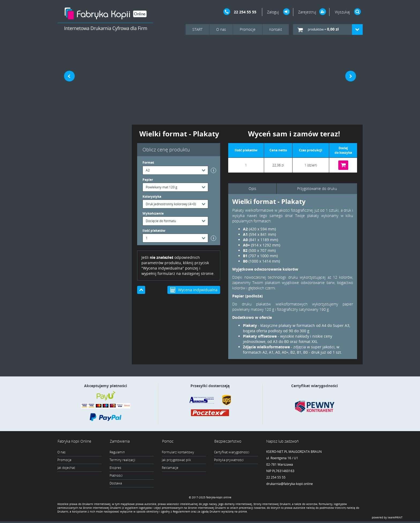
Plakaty (250, 325)
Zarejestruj (307, 12)
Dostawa (116, 483)
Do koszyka (343, 165)
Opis (252, 188)
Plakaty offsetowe (260, 336)
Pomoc (168, 441)
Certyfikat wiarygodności (232, 452)
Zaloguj (273, 12)
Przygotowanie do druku (317, 188)
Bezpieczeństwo (228, 441)
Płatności (116, 476)
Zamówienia (119, 441)
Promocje (248, 29)
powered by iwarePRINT (387, 519)
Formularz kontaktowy (178, 452)
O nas (221, 29)
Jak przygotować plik (176, 460)
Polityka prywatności (229, 460)
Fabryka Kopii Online (74, 441)
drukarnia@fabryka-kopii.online (290, 484)
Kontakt (276, 29)
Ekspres (115, 468)
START (197, 29)
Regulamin (117, 452)
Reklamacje (170, 468)
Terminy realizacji (122, 460)
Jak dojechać (66, 468)
